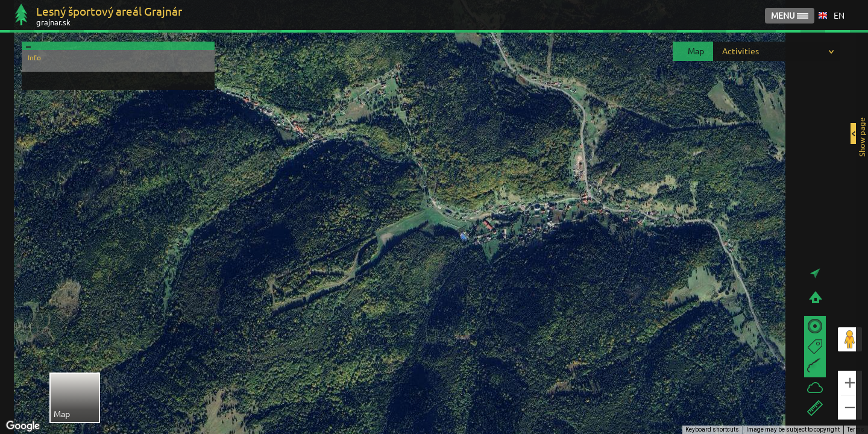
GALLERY (720, 16)
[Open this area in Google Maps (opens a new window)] (23, 426)
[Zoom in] (850, 383)
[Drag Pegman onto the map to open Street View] (850, 339)
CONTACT (778, 16)
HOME (668, 16)
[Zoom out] (850, 407)
